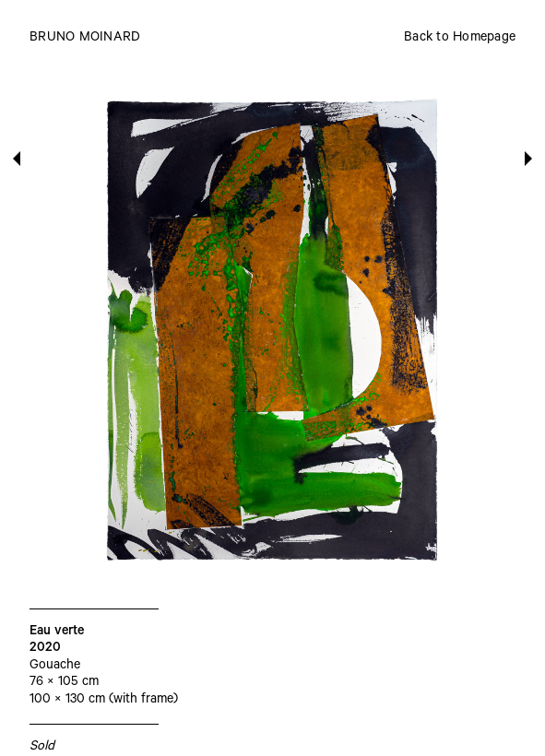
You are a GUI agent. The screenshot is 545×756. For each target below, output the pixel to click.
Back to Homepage (460, 39)
